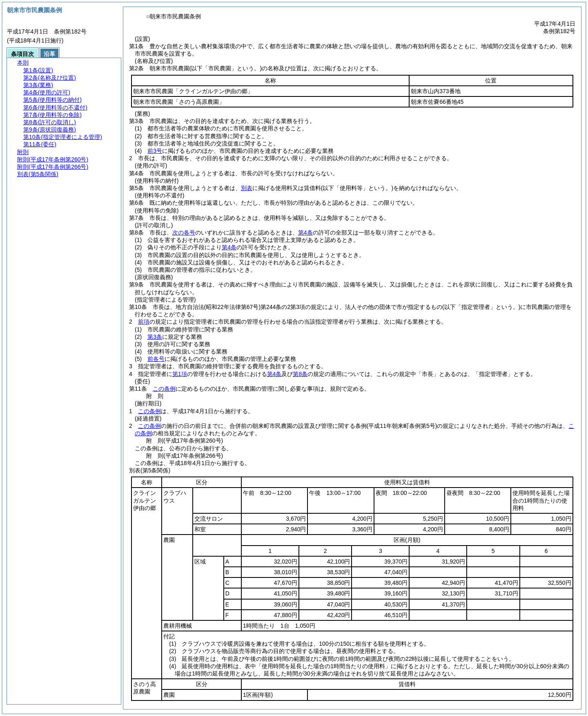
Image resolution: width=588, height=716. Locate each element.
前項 (144, 322)
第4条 (305, 233)
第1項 (180, 374)
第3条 (155, 337)
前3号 (155, 151)
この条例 (164, 389)
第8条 (300, 374)
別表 (247, 188)
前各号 (156, 359)
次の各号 (184, 233)
